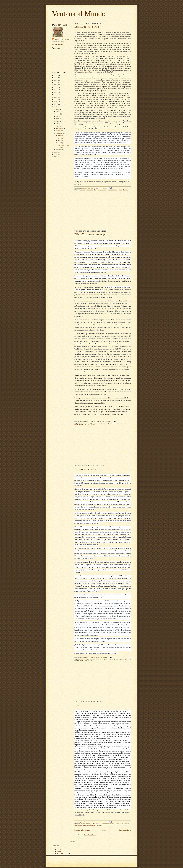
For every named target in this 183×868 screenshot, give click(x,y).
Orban (123, 659)
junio (58, 121)
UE (92, 660)
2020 (56, 99)
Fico (100, 659)
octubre (59, 131)
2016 (56, 90)
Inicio (104, 830)
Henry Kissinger (125, 824)
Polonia (77, 660)
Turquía (125, 190)
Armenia (83, 190)
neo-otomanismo (113, 190)
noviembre (60, 133)
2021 (56, 102)
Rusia (120, 190)
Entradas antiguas (125, 830)
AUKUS (83, 423)
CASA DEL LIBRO (64, 854)
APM (59, 849)
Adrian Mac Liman (62, 39)
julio (58, 123)
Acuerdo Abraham (85, 824)
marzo (58, 114)
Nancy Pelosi (113, 423)
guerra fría (94, 423)
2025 (56, 154)
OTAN (128, 659)
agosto (58, 126)
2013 (56, 82)
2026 (56, 157)
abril (58, 116)
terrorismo (100, 825)
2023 (56, 107)
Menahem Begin (91, 825)
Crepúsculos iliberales (85, 469)
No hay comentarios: (106, 421)
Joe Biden (105, 423)
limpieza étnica (102, 190)
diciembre (59, 150)
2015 (56, 87)
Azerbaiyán (90, 190)
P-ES (59, 851)
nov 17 (60, 140)
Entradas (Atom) (90, 835)
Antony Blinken (96, 824)
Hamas (117, 824)
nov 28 (60, 143)
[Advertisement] (103, 212)
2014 (56, 85)
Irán (95, 190)
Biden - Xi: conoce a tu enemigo (90, 234)
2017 (56, 92)
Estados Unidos (92, 659)
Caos (77, 705)
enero (58, 109)
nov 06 (60, 135)
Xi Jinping (93, 424)
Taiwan (81, 424)
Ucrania (87, 424)
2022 (56, 104)
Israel (76, 825)
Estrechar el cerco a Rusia (87, 27)
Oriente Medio (122, 423)
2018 (56, 95)
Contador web (56, 846)
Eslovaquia (83, 659)
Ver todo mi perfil (57, 44)
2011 (56, 78)
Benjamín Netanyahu (108, 824)
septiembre (60, 128)
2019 (56, 97)
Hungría (117, 659)
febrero (58, 111)
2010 (56, 75)
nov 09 (60, 138)
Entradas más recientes (82, 830)
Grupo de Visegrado (108, 659)
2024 (56, 152)
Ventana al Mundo (79, 14)
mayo (58, 119)
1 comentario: (104, 188)
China (88, 423)
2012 (56, 80)
